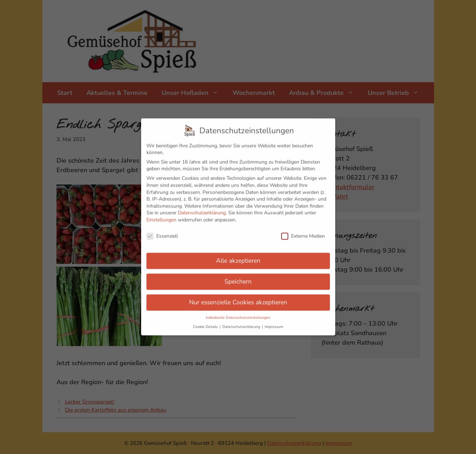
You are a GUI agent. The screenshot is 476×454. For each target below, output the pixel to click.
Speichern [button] (238, 276)
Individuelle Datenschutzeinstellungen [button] (238, 311)
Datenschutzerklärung (202, 207)
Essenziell (162, 230)
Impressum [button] (274, 320)
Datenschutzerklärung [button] (242, 320)
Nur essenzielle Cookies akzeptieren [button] (238, 296)
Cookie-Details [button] (206, 320)
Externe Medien (303, 230)
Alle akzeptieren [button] (238, 255)
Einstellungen (161, 214)
